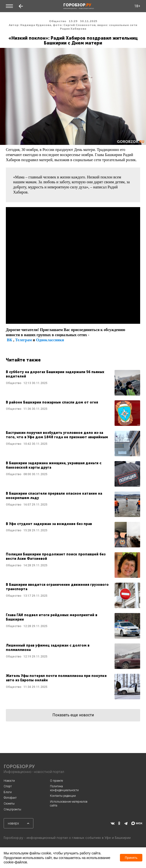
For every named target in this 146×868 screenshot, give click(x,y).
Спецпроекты (12, 809)
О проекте (56, 781)
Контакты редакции (63, 796)
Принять (131, 858)
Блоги (8, 792)
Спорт (8, 786)
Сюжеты (9, 804)
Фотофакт (10, 798)
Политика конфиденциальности (64, 788)
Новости (9, 781)
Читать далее (73, 383)
